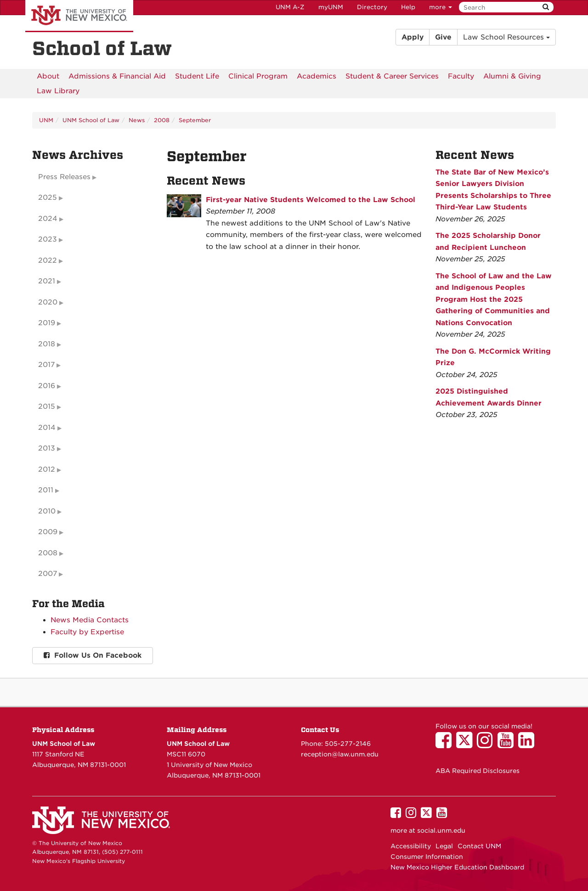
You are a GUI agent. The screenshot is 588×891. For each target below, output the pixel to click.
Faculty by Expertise (87, 632)
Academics (317, 76)
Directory (372, 7)
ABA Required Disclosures (478, 771)
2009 (48, 532)
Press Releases (64, 177)
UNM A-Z (290, 7)
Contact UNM (479, 846)
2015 (47, 406)
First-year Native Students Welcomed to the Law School (311, 200)
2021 (47, 281)
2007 (48, 574)
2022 (48, 260)
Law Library (58, 91)
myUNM (331, 7)
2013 (47, 448)
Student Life (197, 76)
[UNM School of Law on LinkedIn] (529, 744)
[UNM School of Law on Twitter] (466, 744)
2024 (48, 219)
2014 (47, 428)
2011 (46, 490)
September (195, 120)
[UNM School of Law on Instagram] (487, 744)
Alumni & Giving (512, 76)
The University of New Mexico (79, 16)
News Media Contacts (90, 620)
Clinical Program (258, 76)
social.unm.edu (441, 830)
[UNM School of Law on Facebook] (446, 744)
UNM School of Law (91, 120)
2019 (47, 323)
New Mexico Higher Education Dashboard (457, 867)
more (441, 7)
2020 (48, 302)
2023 (48, 239)
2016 (47, 386)
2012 (47, 469)
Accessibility (411, 846)
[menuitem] (48, 76)
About (48, 76)
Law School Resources (506, 37)
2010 (47, 511)
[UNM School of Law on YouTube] (508, 744)
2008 (162, 120)
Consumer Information (427, 857)
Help (408, 7)
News (137, 120)
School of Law (102, 49)
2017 (46, 365)
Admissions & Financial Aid (117, 76)
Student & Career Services (392, 76)
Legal (444, 846)
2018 (47, 344)
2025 (48, 197)
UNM (46, 120)
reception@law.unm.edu (340, 754)
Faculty (461, 76)
